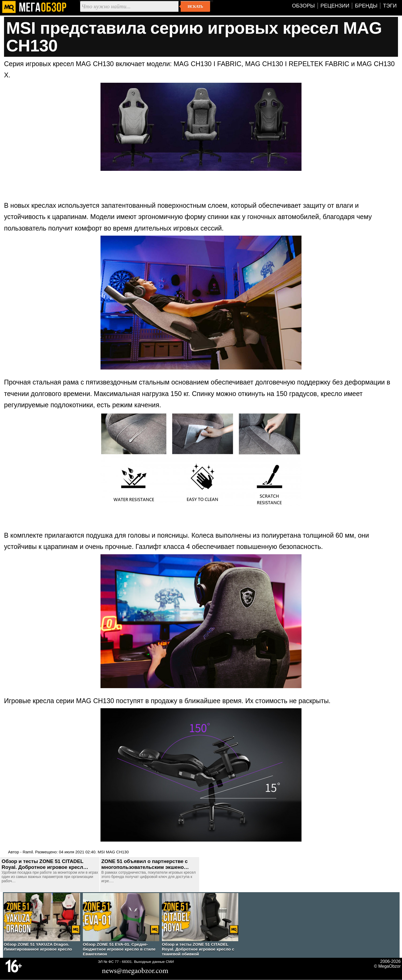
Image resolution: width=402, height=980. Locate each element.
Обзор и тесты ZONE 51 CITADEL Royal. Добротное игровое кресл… (45, 864)
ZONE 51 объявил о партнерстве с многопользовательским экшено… (145, 864)
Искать (195, 6)
